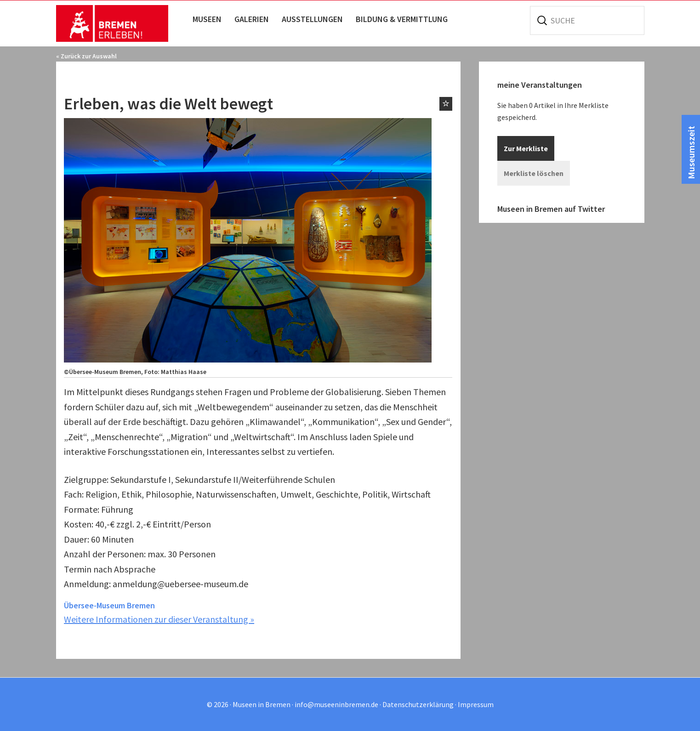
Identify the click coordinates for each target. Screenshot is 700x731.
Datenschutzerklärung (418, 704)
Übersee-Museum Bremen (109, 605)
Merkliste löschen (534, 173)
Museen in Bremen (122, 23)
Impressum (476, 704)
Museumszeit (691, 153)
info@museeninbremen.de (336, 704)
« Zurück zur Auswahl (86, 56)
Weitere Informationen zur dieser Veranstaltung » (159, 619)
